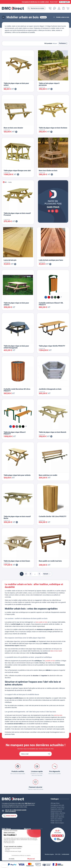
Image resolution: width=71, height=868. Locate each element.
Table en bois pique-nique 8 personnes (49, 84)
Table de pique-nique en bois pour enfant (16, 84)
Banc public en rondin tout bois (50, 561)
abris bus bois (58, 715)
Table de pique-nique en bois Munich (53, 432)
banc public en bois (42, 622)
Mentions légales (49, 854)
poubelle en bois (50, 661)
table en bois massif (56, 651)
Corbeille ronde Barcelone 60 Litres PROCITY (17, 390)
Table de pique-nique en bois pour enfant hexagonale (16, 347)
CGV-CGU (58, 854)
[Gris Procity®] (52, 297)
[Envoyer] (49, 754)
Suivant (47, 574)
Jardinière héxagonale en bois (50, 389)
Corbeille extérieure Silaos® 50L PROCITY (51, 304)
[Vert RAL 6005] (55, 297)
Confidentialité (65, 854)
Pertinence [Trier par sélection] (63, 43)
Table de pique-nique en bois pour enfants (16, 304)
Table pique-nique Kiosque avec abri (17, 171)
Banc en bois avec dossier (13, 128)
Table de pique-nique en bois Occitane (53, 128)
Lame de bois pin (10, 260)
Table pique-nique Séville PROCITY (52, 346)
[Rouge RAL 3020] (49, 297)
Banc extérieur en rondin (48, 475)
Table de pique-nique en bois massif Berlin (17, 517)
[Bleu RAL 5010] (46, 297)
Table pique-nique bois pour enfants (17, 475)
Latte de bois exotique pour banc (51, 260)
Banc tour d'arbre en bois (48, 171)
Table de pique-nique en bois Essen (17, 561)
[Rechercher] (36, 8)
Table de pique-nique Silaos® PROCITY (15, 433)
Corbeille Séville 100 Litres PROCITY (53, 517)
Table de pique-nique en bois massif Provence (17, 214)
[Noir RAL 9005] (58, 297)
